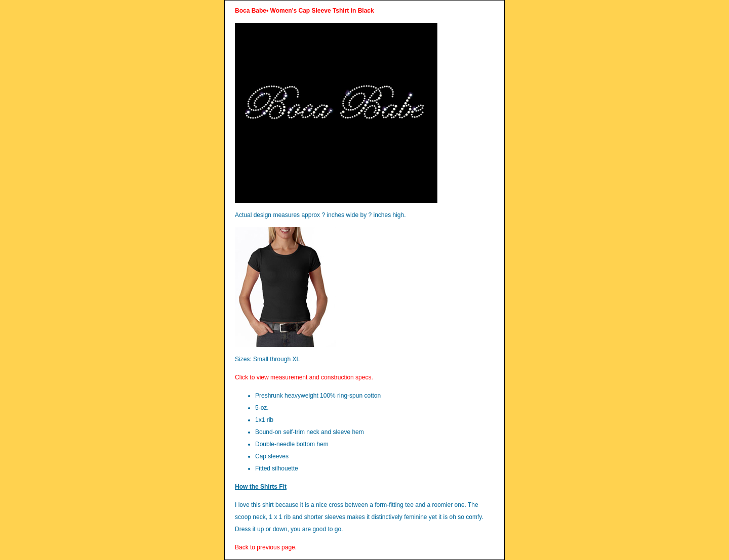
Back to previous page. (266, 547)
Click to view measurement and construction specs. (304, 377)
